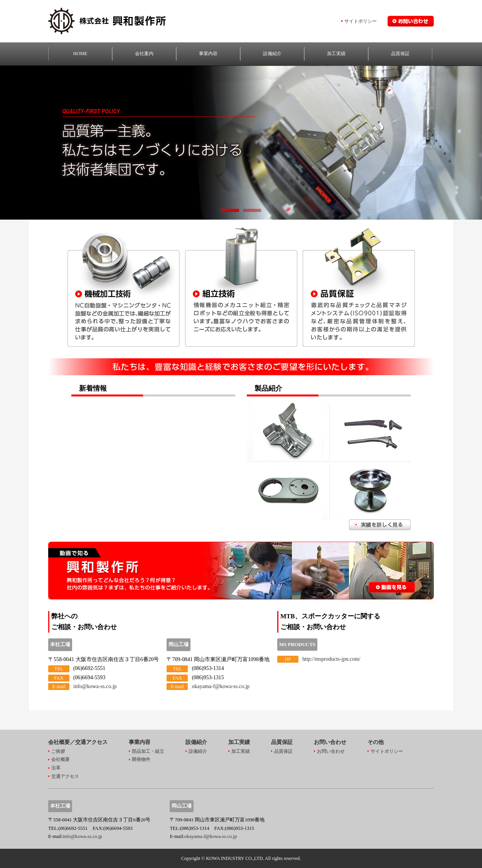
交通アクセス (65, 776)
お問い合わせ (331, 751)
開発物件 (141, 759)
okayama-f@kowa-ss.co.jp (221, 686)
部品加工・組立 (148, 751)
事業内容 (208, 54)
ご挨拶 (58, 751)
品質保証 (400, 54)
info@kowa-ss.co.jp (95, 686)
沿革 (56, 768)
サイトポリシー (361, 21)
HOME (80, 54)
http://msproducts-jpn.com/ (331, 659)
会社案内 (144, 54)
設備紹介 (272, 54)
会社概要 (61, 759)
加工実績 (336, 54)
